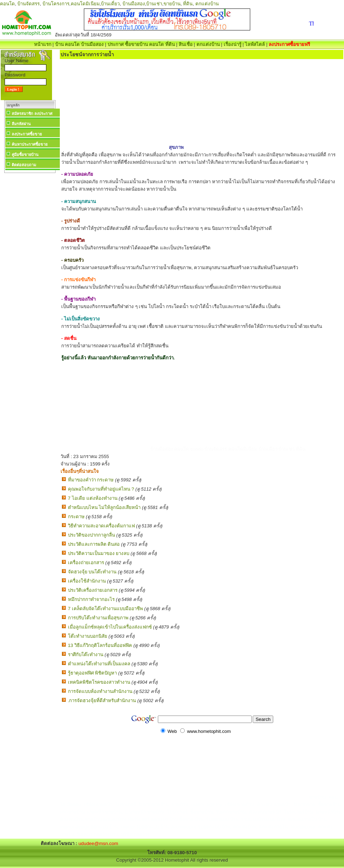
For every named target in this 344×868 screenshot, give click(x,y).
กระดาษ (76, 517)
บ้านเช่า (154, 4)
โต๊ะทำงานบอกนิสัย (88, 636)
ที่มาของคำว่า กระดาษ (91, 480)
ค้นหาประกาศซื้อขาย (30, 144)
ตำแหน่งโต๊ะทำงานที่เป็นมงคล (99, 664)
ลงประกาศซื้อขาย (27, 134)
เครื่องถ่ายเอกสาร (86, 563)
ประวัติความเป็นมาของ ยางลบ (99, 553)
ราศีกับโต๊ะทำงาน (86, 655)
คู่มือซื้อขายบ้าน (25, 155)
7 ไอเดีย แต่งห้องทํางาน (93, 498)
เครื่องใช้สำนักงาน (87, 581)
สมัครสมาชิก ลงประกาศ (32, 114)
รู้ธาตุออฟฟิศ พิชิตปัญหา (93, 673)
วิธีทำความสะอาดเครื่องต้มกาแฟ (101, 526)
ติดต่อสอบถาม (24, 165)
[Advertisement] (30, 281)
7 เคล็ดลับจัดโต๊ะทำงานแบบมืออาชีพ (105, 609)
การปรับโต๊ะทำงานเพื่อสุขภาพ (98, 618)
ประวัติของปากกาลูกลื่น (91, 535)
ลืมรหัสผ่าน (21, 124)
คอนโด (7, 4)
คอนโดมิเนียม (85, 4)
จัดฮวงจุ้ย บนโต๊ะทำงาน (92, 572)
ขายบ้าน (172, 4)
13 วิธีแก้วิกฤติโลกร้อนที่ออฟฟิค (100, 645)
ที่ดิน (188, 4)
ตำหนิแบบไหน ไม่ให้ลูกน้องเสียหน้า (104, 507)
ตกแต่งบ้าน (207, 4)
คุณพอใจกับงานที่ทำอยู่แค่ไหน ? (101, 489)
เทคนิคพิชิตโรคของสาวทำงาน (99, 682)
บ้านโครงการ (56, 4)
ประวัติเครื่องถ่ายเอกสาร (93, 590)
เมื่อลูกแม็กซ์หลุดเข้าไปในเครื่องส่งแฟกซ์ (110, 627)
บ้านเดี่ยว (110, 4)
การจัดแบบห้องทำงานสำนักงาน (100, 691)
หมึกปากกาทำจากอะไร (91, 599)
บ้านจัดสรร (28, 4)
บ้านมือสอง (134, 4)
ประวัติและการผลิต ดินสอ (94, 544)
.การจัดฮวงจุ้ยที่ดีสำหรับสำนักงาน (102, 701)
